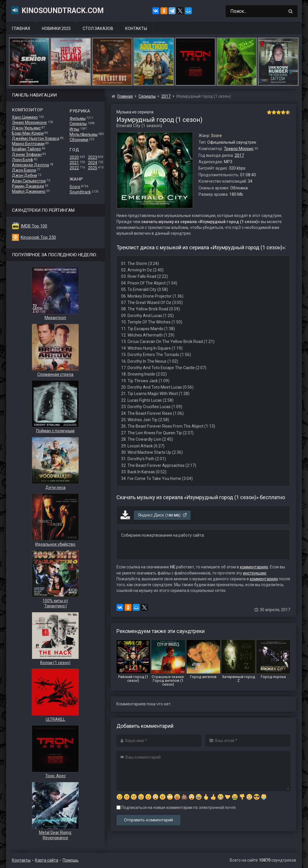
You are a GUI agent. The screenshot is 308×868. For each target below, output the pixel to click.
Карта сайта (47, 860)
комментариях (254, 567)
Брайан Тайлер (26, 149)
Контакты (136, 29)
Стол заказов (98, 29)
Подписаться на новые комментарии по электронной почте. (177, 807)
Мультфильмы (84, 134)
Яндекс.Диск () (163, 515)
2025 (93, 168)
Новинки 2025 (56, 29)
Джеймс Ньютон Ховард (36, 138)
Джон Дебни (24, 175)
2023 (93, 157)
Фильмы (78, 118)
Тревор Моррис (239, 149)
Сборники (79, 140)
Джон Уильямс (26, 128)
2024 (93, 163)
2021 (74, 163)
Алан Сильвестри (29, 181)
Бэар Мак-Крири (28, 133)
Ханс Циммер (25, 117)
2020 (74, 157)
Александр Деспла (30, 165)
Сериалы (78, 124)
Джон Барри (24, 170)
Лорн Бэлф (23, 160)
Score (75, 187)
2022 (74, 168)
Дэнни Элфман (27, 154)
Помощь (71, 860)
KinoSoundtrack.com (57, 10)
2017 (239, 155)
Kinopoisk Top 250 (38, 237)
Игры (74, 129)
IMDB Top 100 (34, 226)
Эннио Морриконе (29, 122)
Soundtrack (80, 192)
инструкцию (255, 573)
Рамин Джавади (28, 186)
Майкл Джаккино (29, 191)
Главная (21, 29)
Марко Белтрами (28, 144)
